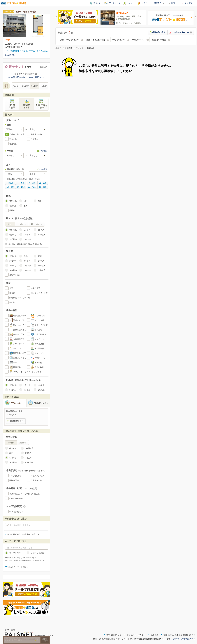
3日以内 (35, 86)
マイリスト (189, 3)
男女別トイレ (40, 358)
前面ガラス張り (20, 358)
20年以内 (13, 270)
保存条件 (158, 3)
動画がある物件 (16, 498)
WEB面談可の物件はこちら (20, 77)
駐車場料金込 (36, 134)
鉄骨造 (12, 293)
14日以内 (29, 462)
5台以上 (41, 390)
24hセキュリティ (19, 325)
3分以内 (41, 230)
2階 (39, 201)
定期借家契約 (36, 480)
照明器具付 (39, 344)
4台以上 (27, 390)
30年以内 (42, 270)
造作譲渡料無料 (20, 316)
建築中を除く (15, 275)
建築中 (26, 256)
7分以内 (27, 235)
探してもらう (114, 3)
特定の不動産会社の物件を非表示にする (24, 534)
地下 (25, 206)
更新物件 (23, 443)
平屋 (15, 363)
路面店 (12, 210)
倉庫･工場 (41, 106)
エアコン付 (39, 320)
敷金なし (13, 139)
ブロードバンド (41, 325)
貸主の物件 (39, 367)
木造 (11, 288)
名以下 (10, 183)
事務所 (27, 106)
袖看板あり (18, 367)
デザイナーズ (19, 344)
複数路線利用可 (20, 330)
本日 (11, 453)
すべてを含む (15, 553)
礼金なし (13, 144)
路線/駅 (41, 403)
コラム (144, 3)
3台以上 (13, 390)
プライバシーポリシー (136, 635)
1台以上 (27, 385)
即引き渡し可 (19, 320)
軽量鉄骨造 (35, 288)
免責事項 (154, 635)
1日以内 (26, 86)
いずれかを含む (37, 553)
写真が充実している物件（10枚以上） (25, 494)
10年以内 (27, 266)
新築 (40, 256)
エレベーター (40, 339)
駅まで (10, 224)
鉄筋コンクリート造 (39, 293)
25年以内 (27, 270)
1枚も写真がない (16, 476)
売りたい (97, 3)
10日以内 (13, 462)
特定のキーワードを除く (18, 567)
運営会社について (114, 635)
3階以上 (13, 206)
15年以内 (42, 266)
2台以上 (41, 385)
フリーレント (40, 316)
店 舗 (12, 106)
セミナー (131, 3)
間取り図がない (16, 480)
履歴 (173, 3)
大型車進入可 (19, 339)
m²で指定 (43, 151)
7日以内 (44, 86)
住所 (16, 403)
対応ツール (40, 77)
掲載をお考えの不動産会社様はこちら (179, 635)
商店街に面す (19, 334)
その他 (12, 302)
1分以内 (27, 230)
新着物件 (11, 443)
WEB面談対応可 (16, 512)
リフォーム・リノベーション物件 (27, 372)
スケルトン (39, 353)
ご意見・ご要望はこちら (184, 639)
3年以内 (27, 261)
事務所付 (38, 363)
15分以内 (13, 239)
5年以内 (41, 261)
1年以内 (13, 261)
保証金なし (35, 139)
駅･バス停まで (37, 224)
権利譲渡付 (39, 349)
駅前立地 (38, 330)
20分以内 (27, 239)
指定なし (17, 86)
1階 (25, 201)
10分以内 (42, 235)
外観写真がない (37, 476)
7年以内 (13, 266)
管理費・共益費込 (17, 134)
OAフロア (17, 349)
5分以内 (13, 235)
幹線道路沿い (40, 334)
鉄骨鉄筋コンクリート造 (20, 298)
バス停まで (22, 224)
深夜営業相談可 (20, 353)
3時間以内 (29, 448)
